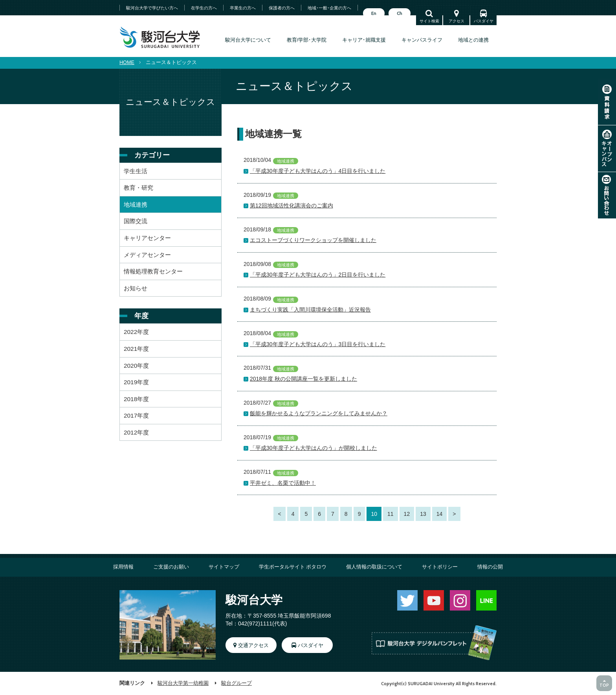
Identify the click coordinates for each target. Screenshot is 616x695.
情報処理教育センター (153, 271)
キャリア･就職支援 (364, 40)
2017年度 (136, 415)
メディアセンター (147, 255)
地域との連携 (473, 40)
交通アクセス (253, 645)
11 (390, 514)
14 (440, 514)
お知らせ (136, 288)
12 (407, 514)
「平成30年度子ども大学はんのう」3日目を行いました (318, 344)
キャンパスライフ (422, 40)
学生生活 (136, 171)
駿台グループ (236, 683)
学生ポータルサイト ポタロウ (293, 567)
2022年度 (136, 332)
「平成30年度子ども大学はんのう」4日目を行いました (318, 171)
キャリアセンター (147, 238)
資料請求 (607, 102)
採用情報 (123, 567)
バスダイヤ (484, 21)
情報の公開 (490, 567)
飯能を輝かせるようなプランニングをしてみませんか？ (319, 413)
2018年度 (136, 399)
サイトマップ (224, 567)
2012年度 (136, 432)
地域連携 (136, 204)
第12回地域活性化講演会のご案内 (291, 205)
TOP (604, 685)
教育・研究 (138, 188)
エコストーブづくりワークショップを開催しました (313, 240)
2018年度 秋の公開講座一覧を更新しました (303, 379)
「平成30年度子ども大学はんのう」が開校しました (313, 448)
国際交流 (136, 221)
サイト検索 (429, 21)
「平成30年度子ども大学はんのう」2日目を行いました (318, 275)
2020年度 (136, 366)
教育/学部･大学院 (307, 40)
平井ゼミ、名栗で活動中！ (283, 483)
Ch (400, 13)
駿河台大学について (248, 40)
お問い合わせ (607, 195)
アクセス (456, 21)
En (374, 13)
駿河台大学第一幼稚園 (183, 683)
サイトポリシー (440, 567)
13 (423, 514)
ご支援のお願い (171, 567)
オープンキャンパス (607, 149)
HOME (127, 62)
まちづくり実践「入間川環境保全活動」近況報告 (310, 310)
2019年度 (136, 382)
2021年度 (136, 349)
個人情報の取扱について (374, 567)
